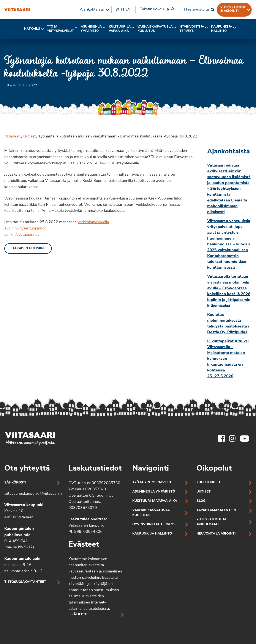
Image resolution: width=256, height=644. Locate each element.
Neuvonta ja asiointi (216, 534)
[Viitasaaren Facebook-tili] (221, 438)
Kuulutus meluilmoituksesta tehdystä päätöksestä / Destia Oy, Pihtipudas (228, 324)
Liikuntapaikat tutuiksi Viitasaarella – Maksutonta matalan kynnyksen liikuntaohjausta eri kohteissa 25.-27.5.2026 (228, 359)
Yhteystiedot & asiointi (233, 9)
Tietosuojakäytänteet (25, 582)
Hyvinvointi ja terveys (154, 525)
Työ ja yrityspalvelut (60, 29)
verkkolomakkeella (93, 222)
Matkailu (32, 29)
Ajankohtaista (92, 10)
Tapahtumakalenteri (216, 510)
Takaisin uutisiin (28, 249)
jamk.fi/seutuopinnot (22, 235)
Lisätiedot (78, 615)
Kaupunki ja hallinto (222, 29)
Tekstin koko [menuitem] (157, 9)
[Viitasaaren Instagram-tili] (232, 438)
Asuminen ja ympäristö (91, 29)
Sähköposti (15, 483)
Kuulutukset (209, 483)
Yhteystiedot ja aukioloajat (211, 522)
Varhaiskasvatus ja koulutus (155, 29)
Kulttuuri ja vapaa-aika (120, 29)
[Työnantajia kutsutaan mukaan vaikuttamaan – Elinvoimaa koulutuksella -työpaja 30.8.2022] (17, 10)
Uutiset (29, 136)
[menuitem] (93, 10)
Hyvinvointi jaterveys (192, 29)
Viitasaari (12, 136)
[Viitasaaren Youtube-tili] (245, 438)
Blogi (201, 501)
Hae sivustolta (197, 10)
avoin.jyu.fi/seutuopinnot (25, 228)
